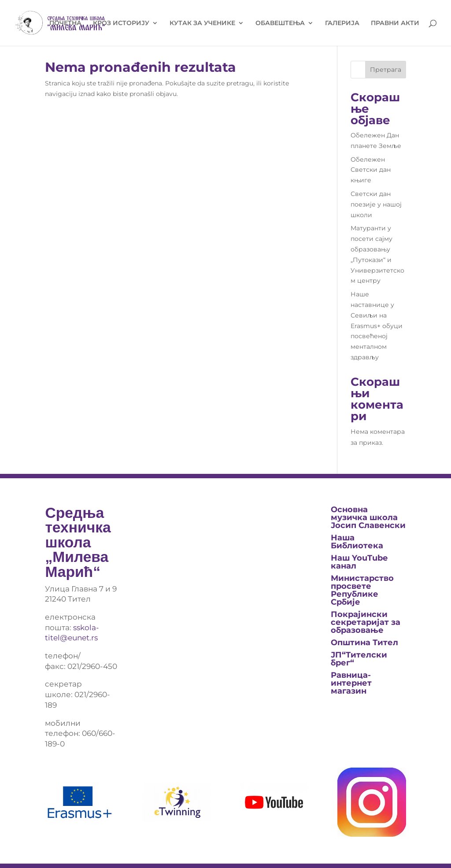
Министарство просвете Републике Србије (362, 590)
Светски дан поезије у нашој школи (376, 204)
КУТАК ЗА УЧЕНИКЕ (202, 23)
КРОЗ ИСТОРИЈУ (121, 23)
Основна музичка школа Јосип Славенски (368, 517)
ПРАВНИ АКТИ (395, 23)
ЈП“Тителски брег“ (359, 659)
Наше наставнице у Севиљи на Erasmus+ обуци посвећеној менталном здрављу (377, 326)
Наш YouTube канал (359, 562)
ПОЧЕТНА (65, 23)
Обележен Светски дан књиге (371, 170)
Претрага (386, 70)
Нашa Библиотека (357, 542)
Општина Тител (364, 643)
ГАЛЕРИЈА (342, 23)
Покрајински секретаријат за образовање (366, 622)
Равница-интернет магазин (351, 683)
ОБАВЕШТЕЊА (280, 23)
